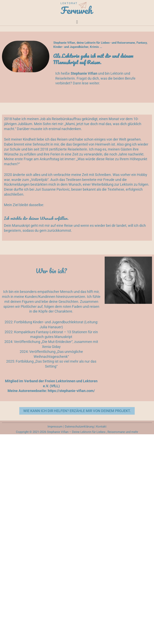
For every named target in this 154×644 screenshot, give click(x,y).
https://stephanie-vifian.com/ (71, 391)
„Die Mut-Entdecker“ (57, 342)
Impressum (55, 427)
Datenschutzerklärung (79, 427)
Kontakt (101, 427)
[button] (77, 22)
